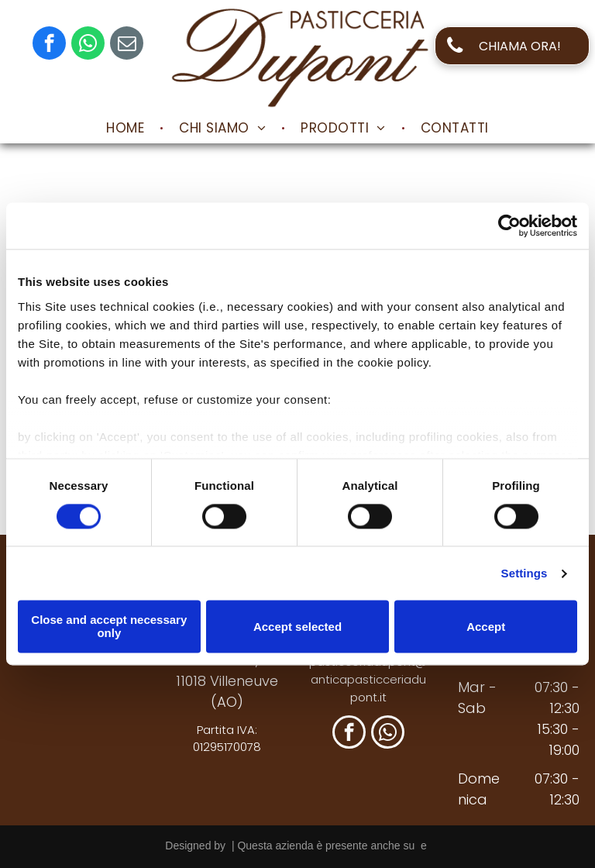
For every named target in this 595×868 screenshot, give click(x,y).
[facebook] (49, 45)
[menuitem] (127, 128)
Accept (486, 627)
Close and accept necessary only (109, 627)
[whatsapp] (88, 45)
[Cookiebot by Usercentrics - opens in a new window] (509, 226)
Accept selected (297, 627)
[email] (127, 45)
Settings (524, 573)
